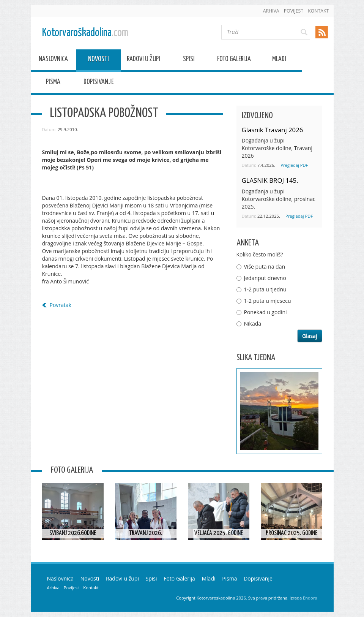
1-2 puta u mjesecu (268, 301)
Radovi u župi (143, 60)
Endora (310, 598)
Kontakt (318, 11)
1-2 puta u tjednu (265, 289)
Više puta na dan (265, 267)
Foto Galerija (234, 60)
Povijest (294, 11)
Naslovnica (53, 60)
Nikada (253, 324)
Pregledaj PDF (294, 165)
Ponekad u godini (266, 312)
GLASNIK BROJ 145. (270, 180)
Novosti (98, 60)
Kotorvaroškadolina (85, 33)
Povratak (61, 305)
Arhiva (271, 11)
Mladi (279, 60)
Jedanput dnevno (265, 278)
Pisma (53, 83)
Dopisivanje (98, 83)
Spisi (189, 60)
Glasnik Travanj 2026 (273, 130)
